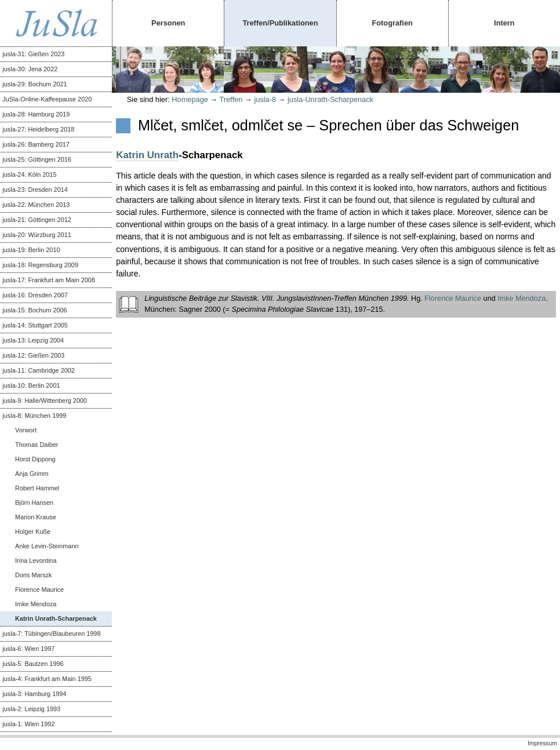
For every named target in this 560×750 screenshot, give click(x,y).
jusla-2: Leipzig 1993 (31, 709)
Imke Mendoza (36, 604)
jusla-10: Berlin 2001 (31, 385)
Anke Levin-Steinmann (47, 546)
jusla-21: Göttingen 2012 (37, 220)
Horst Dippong (35, 459)
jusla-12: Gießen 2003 (33, 355)
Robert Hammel (37, 488)
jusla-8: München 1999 (34, 416)
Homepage (190, 99)
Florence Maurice (39, 589)
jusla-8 (265, 99)
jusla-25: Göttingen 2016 (37, 159)
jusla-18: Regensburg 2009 (40, 265)
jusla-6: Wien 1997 (28, 649)
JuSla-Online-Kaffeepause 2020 (47, 99)
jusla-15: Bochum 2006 (34, 310)
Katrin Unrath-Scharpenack (56, 618)
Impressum (542, 743)
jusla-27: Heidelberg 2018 (38, 129)
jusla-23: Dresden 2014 (35, 190)
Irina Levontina (36, 560)
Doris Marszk (33, 575)
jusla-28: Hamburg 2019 (36, 114)
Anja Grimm (32, 474)
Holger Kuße (33, 531)
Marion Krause (36, 517)
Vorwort (26, 430)
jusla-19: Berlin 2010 (31, 250)
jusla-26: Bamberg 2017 (36, 144)
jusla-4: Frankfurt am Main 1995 (47, 679)
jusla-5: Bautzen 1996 (33, 664)
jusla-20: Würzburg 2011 (37, 235)
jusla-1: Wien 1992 (28, 724)
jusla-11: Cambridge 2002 (39, 370)
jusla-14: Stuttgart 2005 (35, 325)
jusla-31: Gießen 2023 (33, 54)
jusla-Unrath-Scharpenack (330, 99)
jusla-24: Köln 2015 (29, 174)
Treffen (231, 99)
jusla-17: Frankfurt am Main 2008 (49, 280)
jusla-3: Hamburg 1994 (34, 694)
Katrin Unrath (147, 155)
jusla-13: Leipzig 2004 (33, 340)
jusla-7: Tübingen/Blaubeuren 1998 (51, 634)
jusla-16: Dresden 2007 (35, 295)
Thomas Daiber (37, 445)
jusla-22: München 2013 (36, 205)
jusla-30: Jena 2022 (30, 69)
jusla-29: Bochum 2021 (34, 84)
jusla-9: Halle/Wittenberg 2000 (45, 401)
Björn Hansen (34, 503)
